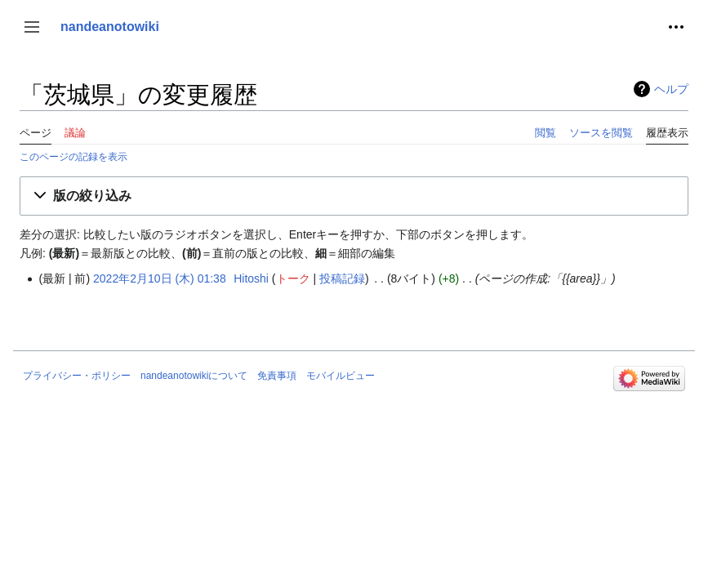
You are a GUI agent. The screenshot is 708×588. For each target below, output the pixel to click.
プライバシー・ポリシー (77, 376)
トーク (293, 278)
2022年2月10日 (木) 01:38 (160, 278)
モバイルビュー (341, 376)
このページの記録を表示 (73, 156)
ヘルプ (671, 89)
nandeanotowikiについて (194, 376)
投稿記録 (342, 278)
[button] (32, 27)
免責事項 (277, 376)
